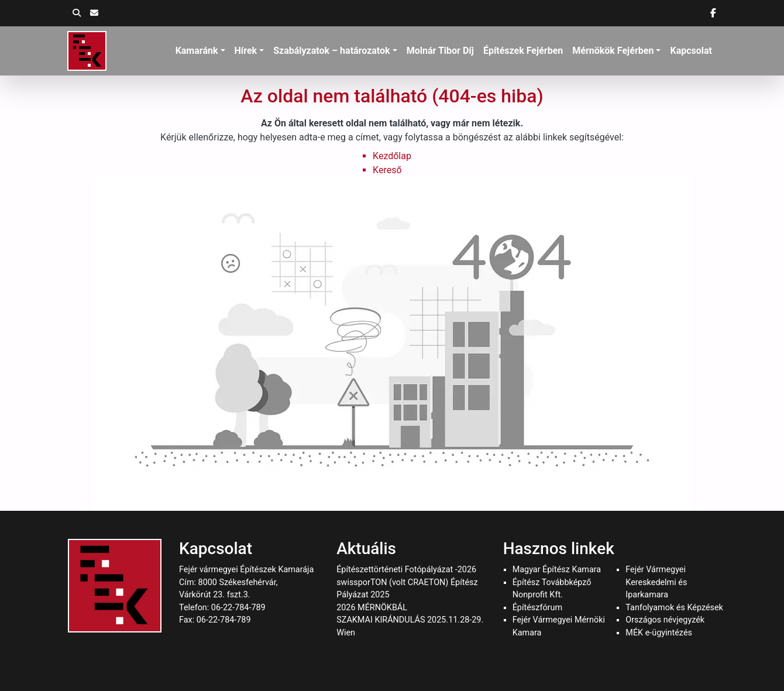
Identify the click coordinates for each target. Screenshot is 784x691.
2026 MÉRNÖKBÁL (372, 608)
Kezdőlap (392, 156)
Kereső (387, 170)
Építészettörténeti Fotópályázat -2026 (406, 570)
